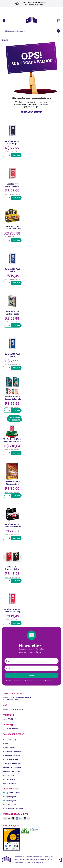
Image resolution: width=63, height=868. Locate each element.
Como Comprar (10, 748)
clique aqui (32, 104)
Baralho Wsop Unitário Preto (12, 313)
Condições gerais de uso (13, 755)
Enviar (32, 675)
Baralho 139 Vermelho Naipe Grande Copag (12, 185)
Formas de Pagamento (13, 767)
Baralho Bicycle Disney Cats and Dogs (12, 398)
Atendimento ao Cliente (13, 709)
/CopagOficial (11, 804)
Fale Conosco (9, 744)
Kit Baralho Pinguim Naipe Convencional (12, 568)
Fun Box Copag (10, 783)
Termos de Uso (38, 681)
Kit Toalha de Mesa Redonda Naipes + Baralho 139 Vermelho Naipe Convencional (12, 440)
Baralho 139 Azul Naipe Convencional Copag (12, 355)
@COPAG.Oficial (12, 793)
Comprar (17, 155)
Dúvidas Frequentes (12, 771)
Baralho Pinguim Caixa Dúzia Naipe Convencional (12, 525)
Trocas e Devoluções (12, 763)
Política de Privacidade (13, 751)
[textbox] (31, 31)
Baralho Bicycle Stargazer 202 (12, 483)
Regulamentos (9, 775)
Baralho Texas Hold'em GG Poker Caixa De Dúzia (12, 228)
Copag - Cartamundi (13, 808)
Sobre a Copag (9, 740)
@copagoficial (11, 797)
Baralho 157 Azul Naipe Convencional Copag (12, 270)
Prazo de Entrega (11, 759)
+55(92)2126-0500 (11, 728)
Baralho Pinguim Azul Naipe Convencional (12, 142)
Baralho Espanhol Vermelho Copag (12, 610)
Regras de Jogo (10, 779)
